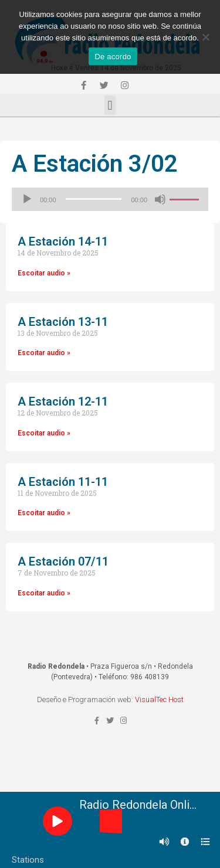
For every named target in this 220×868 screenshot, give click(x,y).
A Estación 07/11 (63, 561)
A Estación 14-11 (63, 241)
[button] (110, 105)
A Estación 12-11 (63, 401)
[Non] (205, 37)
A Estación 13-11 (63, 322)
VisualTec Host (159, 699)
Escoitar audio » (44, 273)
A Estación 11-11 (63, 482)
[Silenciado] (160, 199)
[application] (110, 199)
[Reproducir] (27, 199)
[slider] (94, 199)
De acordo (113, 57)
